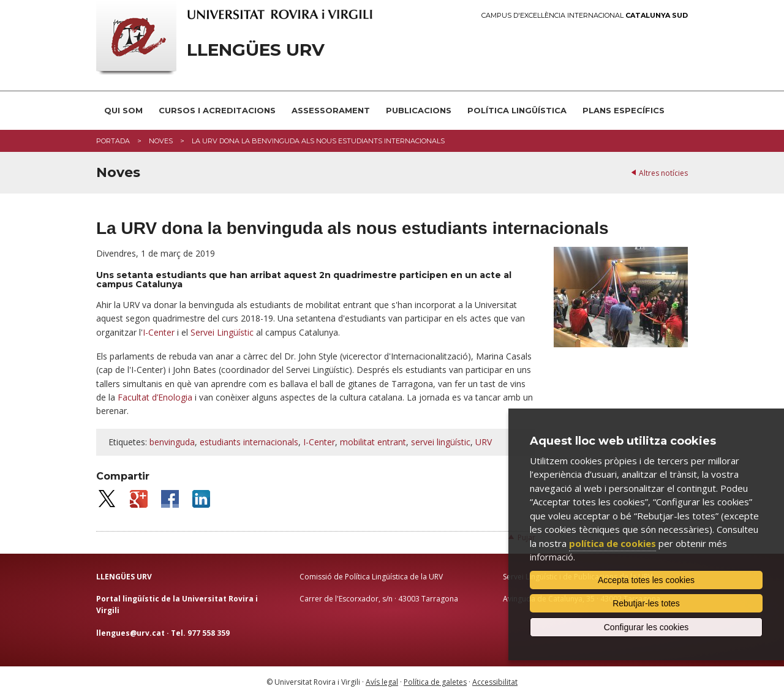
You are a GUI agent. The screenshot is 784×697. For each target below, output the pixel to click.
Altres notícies (663, 173)
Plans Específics (624, 110)
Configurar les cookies (646, 627)
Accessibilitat (495, 682)
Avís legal (382, 682)
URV (484, 442)
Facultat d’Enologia (155, 397)
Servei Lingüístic (222, 332)
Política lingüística (517, 110)
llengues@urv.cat (130, 633)
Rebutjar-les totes (646, 603)
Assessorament (331, 110)
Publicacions (419, 110)
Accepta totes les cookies (646, 580)
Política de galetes (435, 682)
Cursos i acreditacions (217, 110)
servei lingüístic (441, 442)
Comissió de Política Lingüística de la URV (371, 577)
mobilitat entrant (373, 442)
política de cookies (612, 543)
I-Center (159, 332)
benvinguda (172, 442)
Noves (161, 141)
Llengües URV (256, 50)
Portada (113, 141)
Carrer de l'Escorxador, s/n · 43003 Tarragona (379, 599)
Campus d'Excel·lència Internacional (585, 16)
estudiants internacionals (249, 442)
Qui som (123, 110)
